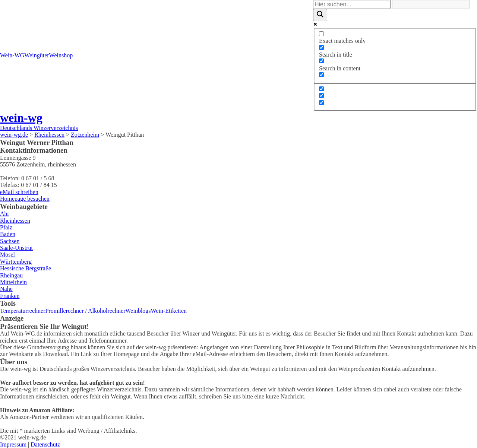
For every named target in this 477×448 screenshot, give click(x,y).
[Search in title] (321, 47)
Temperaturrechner (23, 311)
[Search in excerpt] (321, 75)
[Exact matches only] (321, 34)
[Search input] (352, 4)
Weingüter (37, 55)
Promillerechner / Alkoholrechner (85, 311)
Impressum (13, 444)
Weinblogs (138, 311)
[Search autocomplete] (431, 4)
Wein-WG (12, 55)
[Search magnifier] (320, 15)
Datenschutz (45, 444)
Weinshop (61, 55)
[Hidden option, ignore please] (321, 89)
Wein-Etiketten (169, 311)
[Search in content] (321, 61)
